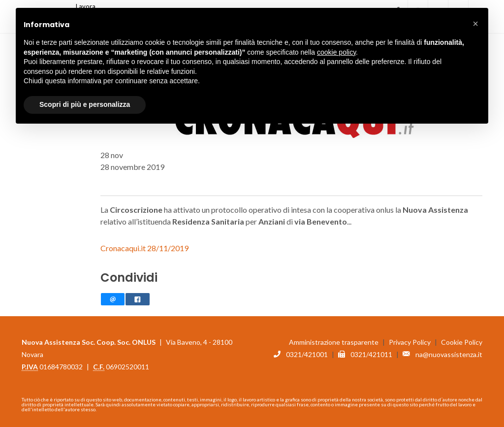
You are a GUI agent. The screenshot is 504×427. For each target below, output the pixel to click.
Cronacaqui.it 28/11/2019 (144, 244)
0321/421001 (307, 350)
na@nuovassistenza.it (449, 350)
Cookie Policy (462, 338)
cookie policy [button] (336, 52)
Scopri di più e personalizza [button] (85, 104)
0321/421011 (371, 350)
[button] (475, 24)
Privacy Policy (410, 338)
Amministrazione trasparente (334, 338)
